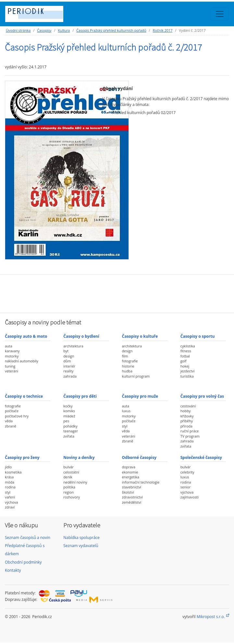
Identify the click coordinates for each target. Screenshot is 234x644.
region (68, 492)
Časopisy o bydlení (81, 336)
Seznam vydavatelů (81, 546)
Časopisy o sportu (198, 336)
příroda (186, 426)
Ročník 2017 (162, 30)
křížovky (187, 416)
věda (9, 421)
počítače (12, 411)
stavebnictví (132, 487)
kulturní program (136, 376)
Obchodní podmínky (23, 562)
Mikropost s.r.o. (211, 617)
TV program (190, 436)
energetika (131, 477)
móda (10, 482)
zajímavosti (190, 497)
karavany (12, 351)
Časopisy (44, 30)
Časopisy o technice (24, 396)
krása (9, 477)
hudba (127, 371)
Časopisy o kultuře (140, 336)
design (69, 356)
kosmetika (13, 472)
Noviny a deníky (79, 457)
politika (69, 487)
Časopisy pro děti (80, 396)
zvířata (69, 436)
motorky (12, 356)
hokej (185, 366)
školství (128, 492)
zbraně (11, 426)
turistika (187, 376)
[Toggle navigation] (220, 14)
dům (67, 361)
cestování (188, 406)
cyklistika (188, 346)
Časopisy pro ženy (22, 457)
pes (66, 421)
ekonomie (130, 472)
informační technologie (141, 482)
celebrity (187, 472)
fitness (186, 351)
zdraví (10, 507)
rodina (10, 487)
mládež (69, 416)
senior (185, 487)
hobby (186, 411)
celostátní (71, 472)
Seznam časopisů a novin (28, 538)
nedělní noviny (75, 482)
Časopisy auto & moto (26, 336)
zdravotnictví (132, 497)
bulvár (68, 467)
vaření (10, 497)
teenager (71, 431)
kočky (68, 406)
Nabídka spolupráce (81, 538)
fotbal (185, 356)
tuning (10, 366)
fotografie (130, 361)
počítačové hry (17, 416)
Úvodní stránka (18, 30)
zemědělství (132, 502)
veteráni (12, 371)
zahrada (70, 376)
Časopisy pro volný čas (202, 396)
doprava (129, 467)
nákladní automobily (22, 361)
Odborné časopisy (139, 457)
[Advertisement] (117, 293)
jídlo (8, 467)
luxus (126, 411)
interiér (69, 366)
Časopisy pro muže (140, 396)
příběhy (187, 421)
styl (125, 426)
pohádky (70, 426)
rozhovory (72, 497)
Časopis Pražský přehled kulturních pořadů (111, 30)
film (125, 356)
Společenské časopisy (201, 457)
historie (128, 366)
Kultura (64, 30)
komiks (69, 411)
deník (68, 477)
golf (184, 361)
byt (66, 351)
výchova (11, 502)
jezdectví (188, 371)
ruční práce (190, 431)
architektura (73, 346)
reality (68, 371)
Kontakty (13, 570)
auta (8, 346)
